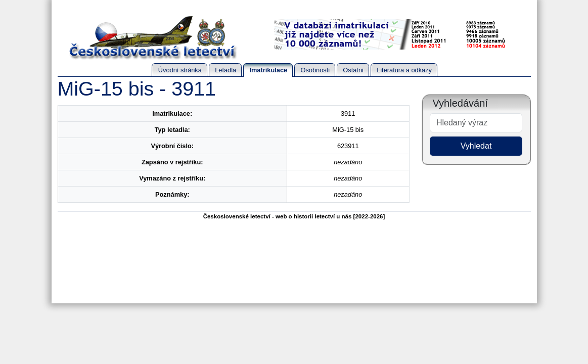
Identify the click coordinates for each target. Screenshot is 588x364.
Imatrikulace (268, 70)
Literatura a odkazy (404, 70)
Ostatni (353, 70)
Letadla (225, 70)
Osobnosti (315, 70)
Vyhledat (476, 146)
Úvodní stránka (180, 70)
